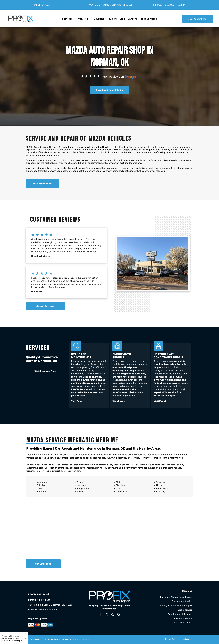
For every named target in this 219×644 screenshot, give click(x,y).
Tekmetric (86, 639)
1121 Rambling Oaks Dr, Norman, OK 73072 (111, 5)
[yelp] (113, 615)
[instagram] (106, 615)
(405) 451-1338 (42, 5)
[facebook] (100, 615)
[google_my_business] (119, 615)
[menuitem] (69, 19)
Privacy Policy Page (17, 641)
